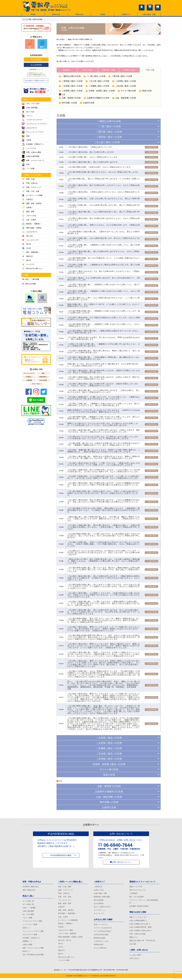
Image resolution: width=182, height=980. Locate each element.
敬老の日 (61, 952)
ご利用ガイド (126, 14)
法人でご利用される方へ (103, 907)
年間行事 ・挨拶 (108, 70)
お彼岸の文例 (87, 104)
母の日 (61, 945)
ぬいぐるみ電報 (28, 915)
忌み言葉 (133, 945)
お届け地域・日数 (149, 14)
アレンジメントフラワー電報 (33, 932)
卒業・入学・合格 (65, 897)
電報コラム (133, 938)
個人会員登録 (36, 59)
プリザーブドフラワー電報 (32, 922)
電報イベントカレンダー (138, 918)
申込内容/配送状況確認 (30, 299)
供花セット (27, 953)
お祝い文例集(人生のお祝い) (140, 925)
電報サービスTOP (136, 887)
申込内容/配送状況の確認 (61, 856)
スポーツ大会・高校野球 (67, 935)
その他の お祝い (129, 70)
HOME (33, 14)
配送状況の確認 (99, 939)
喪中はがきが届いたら (66, 959)
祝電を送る (56, 14)
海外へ (42, 44)
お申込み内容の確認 (101, 936)
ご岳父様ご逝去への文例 (125, 87)
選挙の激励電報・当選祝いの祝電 (70, 938)
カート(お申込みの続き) (102, 932)
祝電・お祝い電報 (65, 887)
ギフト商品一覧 (28, 905)
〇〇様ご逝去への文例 (95, 77)
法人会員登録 (36, 65)
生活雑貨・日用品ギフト (31, 939)
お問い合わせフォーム (121, 862)
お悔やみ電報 (27, 946)
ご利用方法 (98, 887)
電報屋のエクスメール (84, 978)
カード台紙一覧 (28, 901)
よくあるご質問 (135, 956)
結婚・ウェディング (65, 890)
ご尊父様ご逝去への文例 (122, 77)
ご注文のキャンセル (101, 942)
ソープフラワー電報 (30, 925)
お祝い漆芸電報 (28, 912)
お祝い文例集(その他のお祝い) (140, 931)
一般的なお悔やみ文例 (70, 77)
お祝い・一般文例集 (31, 279)
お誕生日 (61, 907)
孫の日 (61, 955)
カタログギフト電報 (30, 936)
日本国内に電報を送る (31, 887)
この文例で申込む (151, 148)
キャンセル (42, 298)
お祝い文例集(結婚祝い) (138, 921)
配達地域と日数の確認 (102, 897)
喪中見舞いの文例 (68, 104)
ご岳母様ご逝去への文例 (71, 92)
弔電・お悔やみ (64, 894)
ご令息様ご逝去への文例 (71, 87)
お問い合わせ (134, 960)
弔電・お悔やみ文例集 (137, 935)
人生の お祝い (88, 70)
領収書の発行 (99, 946)
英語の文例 (146, 92)
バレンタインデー (65, 900)
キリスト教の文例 (127, 92)
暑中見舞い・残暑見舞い (67, 914)
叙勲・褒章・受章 (65, 904)
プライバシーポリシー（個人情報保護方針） (144, 902)
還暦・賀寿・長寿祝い (66, 911)
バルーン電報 (27, 918)
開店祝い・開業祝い (65, 924)
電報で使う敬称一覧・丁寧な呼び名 (142, 942)
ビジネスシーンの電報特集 (68, 921)
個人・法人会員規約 (137, 897)
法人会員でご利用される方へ (36, 81)
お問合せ (158, 7)
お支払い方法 (99, 890)
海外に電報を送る (29, 890)
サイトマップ (99, 914)
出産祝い (61, 928)
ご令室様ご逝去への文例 (125, 82)
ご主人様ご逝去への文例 (98, 82)
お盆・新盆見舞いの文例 (125, 99)
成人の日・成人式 (65, 942)
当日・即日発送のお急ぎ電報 (33, 956)
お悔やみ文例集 (29, 284)
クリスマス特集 (64, 962)
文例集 (103, 14)
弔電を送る (79, 14)
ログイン (141, 7)
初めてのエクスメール (137, 890)
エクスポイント (99, 911)
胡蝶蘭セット (27, 942)
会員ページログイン (101, 925)
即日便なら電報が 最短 (36, 91)
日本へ (30, 44)
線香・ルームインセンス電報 (33, 949)
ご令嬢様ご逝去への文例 (98, 87)
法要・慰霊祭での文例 (70, 99)
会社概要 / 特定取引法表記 (139, 907)
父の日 (61, 949)
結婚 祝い (67, 70)
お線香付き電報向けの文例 (97, 99)
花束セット (27, 929)
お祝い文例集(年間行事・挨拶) (140, 928)
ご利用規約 (133, 894)
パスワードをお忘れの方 (103, 929)
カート (150, 7)
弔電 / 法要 (150, 70)
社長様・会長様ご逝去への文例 (100, 92)
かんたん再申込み (100, 949)
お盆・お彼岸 (63, 918)
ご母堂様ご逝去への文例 (71, 82)
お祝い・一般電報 (29, 908)
